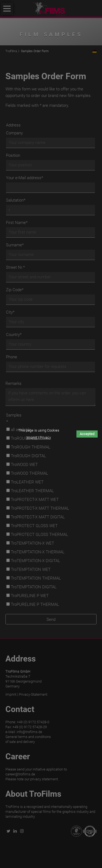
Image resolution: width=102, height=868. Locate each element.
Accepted (87, 434)
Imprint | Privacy (39, 437)
